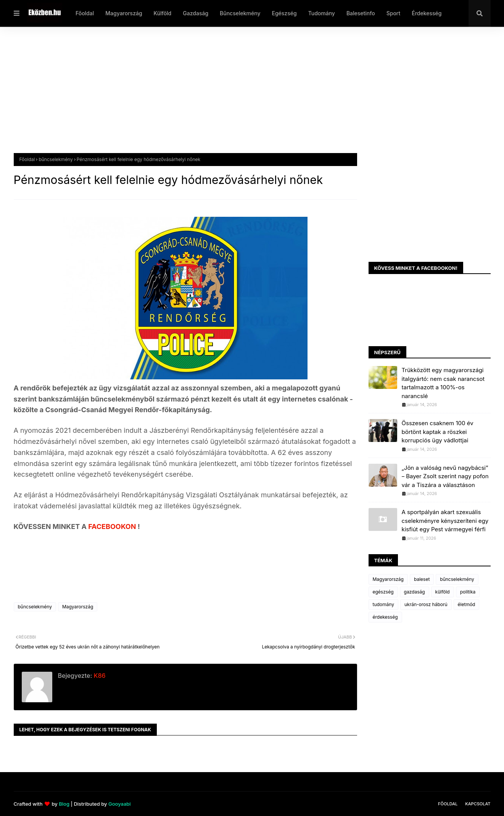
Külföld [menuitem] (163, 13)
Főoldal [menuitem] (85, 13)
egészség (383, 592)
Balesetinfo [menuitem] (361, 13)
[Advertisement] (243, 96)
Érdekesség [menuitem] (427, 13)
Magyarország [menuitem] (124, 13)
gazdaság (415, 592)
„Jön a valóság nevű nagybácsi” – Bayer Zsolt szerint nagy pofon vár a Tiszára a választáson (445, 476)
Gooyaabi (120, 804)
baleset (422, 579)
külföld (443, 592)
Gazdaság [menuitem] (196, 13)
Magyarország (78, 607)
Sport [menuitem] (394, 13)
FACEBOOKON (113, 527)
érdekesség (385, 617)
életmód (467, 604)
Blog (64, 804)
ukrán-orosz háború (426, 604)
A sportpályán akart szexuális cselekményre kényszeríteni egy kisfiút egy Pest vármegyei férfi (445, 521)
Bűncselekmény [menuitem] (240, 13)
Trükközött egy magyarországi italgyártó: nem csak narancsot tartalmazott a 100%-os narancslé (443, 383)
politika (468, 592)
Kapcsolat (478, 804)
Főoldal (27, 159)
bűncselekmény (56, 159)
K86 (99, 676)
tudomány (383, 604)
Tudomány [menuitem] (322, 13)
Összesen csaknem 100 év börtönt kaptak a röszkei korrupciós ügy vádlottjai (438, 432)
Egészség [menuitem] (284, 13)
